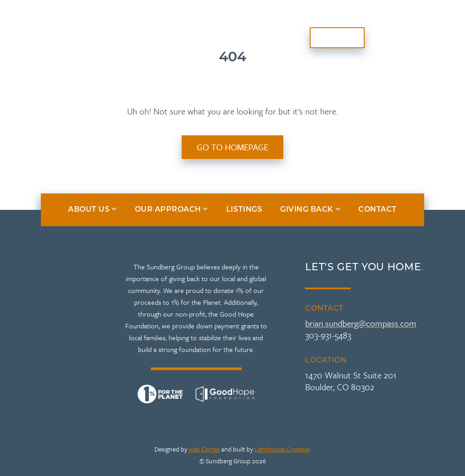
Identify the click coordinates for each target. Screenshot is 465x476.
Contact (337, 38)
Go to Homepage (232, 147)
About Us (38, 32)
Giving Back (395, 21)
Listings (328, 21)
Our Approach (119, 32)
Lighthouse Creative (282, 449)
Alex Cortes (204, 449)
